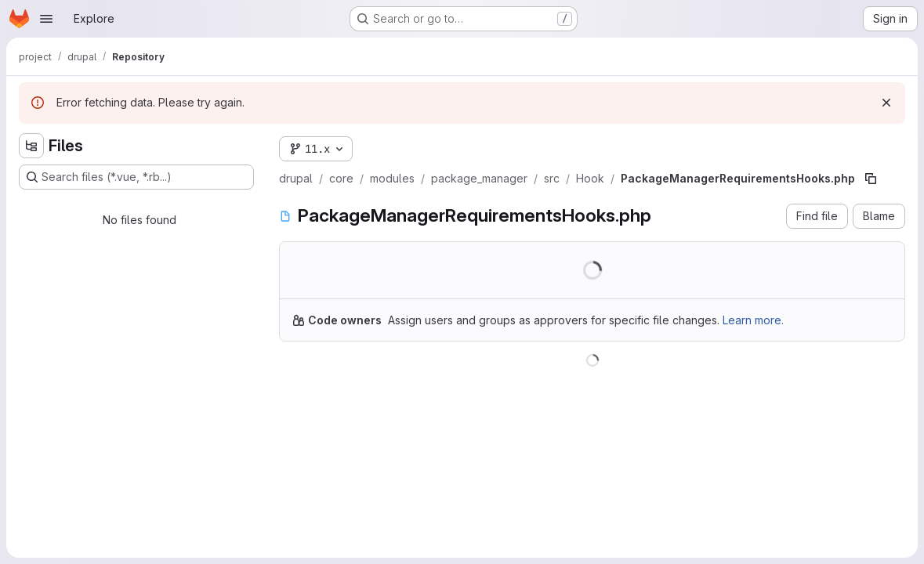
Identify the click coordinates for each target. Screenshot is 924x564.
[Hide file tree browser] (31, 146)
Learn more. (753, 320)
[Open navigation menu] (46, 19)
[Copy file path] (871, 179)
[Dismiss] (886, 103)
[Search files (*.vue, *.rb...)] (136, 177)
